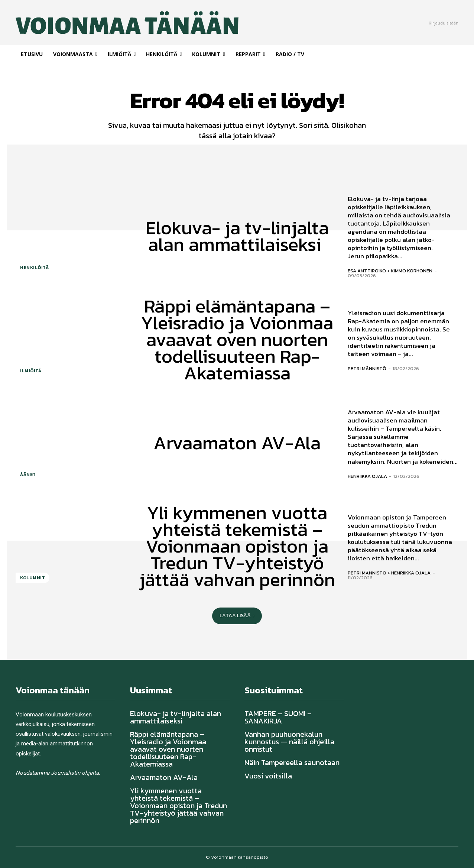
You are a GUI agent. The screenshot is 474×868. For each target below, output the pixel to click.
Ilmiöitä (31, 371)
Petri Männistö (367, 368)
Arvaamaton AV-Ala (237, 443)
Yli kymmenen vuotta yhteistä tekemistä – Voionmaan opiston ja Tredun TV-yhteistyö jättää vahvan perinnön (237, 546)
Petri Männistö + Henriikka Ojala (389, 573)
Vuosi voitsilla (268, 776)
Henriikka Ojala (367, 476)
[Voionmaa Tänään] (103, 23)
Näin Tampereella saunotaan (292, 762)
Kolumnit (33, 578)
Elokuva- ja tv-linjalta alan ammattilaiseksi (237, 236)
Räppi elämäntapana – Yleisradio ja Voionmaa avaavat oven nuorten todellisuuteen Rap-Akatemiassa (237, 339)
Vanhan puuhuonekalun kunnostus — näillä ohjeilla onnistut (289, 742)
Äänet (28, 475)
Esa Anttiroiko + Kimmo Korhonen (390, 271)
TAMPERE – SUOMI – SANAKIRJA (278, 717)
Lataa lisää (237, 616)
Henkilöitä (34, 268)
